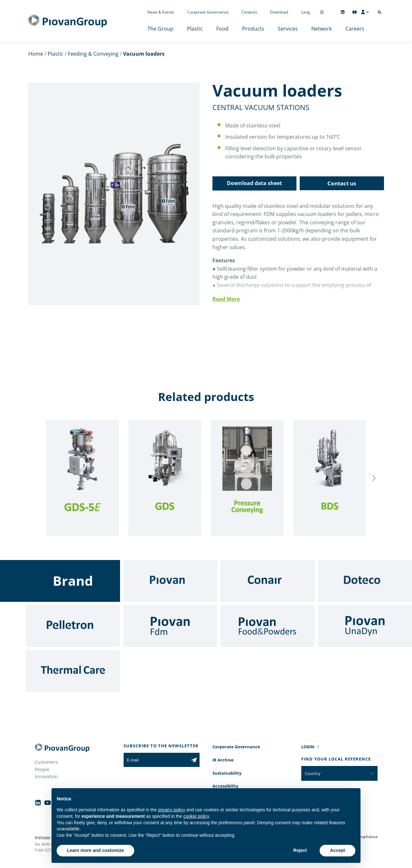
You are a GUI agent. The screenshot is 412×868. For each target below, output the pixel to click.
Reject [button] (300, 850)
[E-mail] (156, 760)
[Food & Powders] (268, 626)
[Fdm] (170, 626)
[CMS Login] (365, 12)
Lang (306, 12)
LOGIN (308, 747)
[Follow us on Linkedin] (343, 12)
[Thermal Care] (73, 671)
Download (279, 12)
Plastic (195, 29)
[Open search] (379, 12)
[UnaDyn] (365, 626)
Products (253, 29)
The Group (160, 29)
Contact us (342, 183)
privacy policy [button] (172, 810)
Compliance (366, 837)
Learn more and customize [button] (95, 850)
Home (36, 54)
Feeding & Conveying (93, 54)
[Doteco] (365, 581)
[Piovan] (170, 581)
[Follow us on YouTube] (355, 12)
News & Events (161, 12)
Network (322, 29)
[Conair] (268, 581)
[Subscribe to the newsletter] (194, 760)
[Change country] (322, 12)
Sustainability (227, 773)
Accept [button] (337, 850)
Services (288, 29)
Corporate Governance (208, 12)
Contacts (249, 12)
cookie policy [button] (196, 816)
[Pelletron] (73, 626)
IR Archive (223, 760)
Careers (355, 29)
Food (222, 29)
